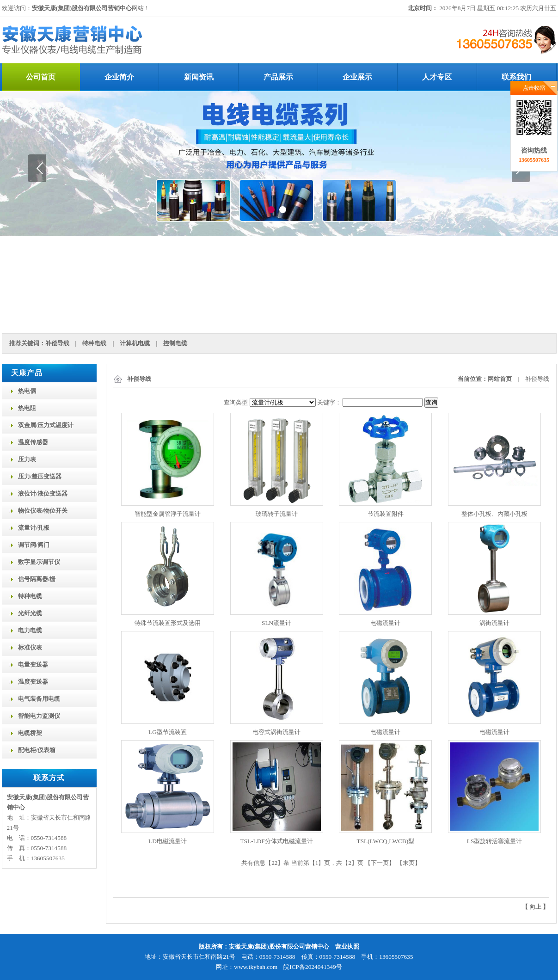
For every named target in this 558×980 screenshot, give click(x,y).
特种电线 (94, 343)
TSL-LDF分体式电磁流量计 (276, 841)
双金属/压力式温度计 (46, 425)
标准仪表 (30, 647)
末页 (409, 863)
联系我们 (516, 77)
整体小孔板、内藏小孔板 (494, 514)
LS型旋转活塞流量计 (495, 841)
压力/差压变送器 (40, 476)
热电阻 (27, 408)
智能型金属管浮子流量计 (168, 514)
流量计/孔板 (34, 528)
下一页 (380, 863)
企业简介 (119, 77)
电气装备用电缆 (39, 699)
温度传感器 (33, 442)
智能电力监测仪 (39, 716)
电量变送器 (33, 665)
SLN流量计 (276, 623)
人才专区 (437, 77)
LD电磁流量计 (168, 841)
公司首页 (41, 77)
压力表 (27, 459)
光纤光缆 (30, 613)
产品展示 (278, 77)
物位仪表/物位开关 (43, 511)
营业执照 (347, 946)
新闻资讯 (199, 77)
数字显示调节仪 (39, 562)
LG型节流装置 (168, 732)
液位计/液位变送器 (43, 493)
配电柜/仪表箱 (37, 750)
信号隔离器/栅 (37, 579)
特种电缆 (30, 596)
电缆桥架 (30, 733)
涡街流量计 (494, 623)
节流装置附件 (386, 514)
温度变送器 (33, 682)
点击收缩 (534, 88)
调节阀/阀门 (34, 545)
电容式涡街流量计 (276, 732)
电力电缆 (30, 630)
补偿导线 (57, 343)
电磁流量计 (385, 623)
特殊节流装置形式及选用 (168, 623)
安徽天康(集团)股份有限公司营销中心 (82, 8)
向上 (535, 907)
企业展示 (357, 77)
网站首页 (500, 379)
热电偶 (27, 391)
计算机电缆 (135, 343)
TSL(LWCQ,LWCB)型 (386, 841)
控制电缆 (175, 343)
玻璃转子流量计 (277, 514)
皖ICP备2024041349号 (313, 967)
